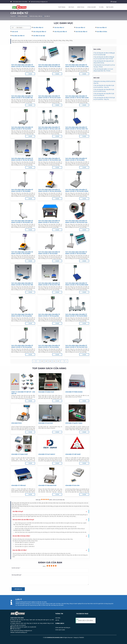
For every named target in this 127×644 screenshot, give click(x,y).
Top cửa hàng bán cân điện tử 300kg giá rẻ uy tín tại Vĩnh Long (77, 66)
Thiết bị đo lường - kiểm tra (36, 16)
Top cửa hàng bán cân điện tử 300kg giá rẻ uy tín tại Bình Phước (22, 190)
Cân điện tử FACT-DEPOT (47, 454)
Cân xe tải (15, 32)
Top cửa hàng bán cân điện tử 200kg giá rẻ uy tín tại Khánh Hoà (49, 346)
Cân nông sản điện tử (40, 32)
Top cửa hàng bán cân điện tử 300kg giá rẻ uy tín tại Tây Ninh (22, 159)
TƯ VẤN (101, 7)
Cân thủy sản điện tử (61, 32)
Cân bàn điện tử (59, 28)
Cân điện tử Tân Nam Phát (47, 485)
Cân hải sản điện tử (81, 32)
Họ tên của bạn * (50, 570)
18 (42, 361)
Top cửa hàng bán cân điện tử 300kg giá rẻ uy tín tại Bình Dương (76, 159)
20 (50, 361)
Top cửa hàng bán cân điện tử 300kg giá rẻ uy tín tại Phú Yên (22, 284)
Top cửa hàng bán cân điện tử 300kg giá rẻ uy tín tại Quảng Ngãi (22, 315)
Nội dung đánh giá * (50, 580)
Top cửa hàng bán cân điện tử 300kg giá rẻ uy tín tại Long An (49, 128)
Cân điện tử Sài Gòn (72, 485)
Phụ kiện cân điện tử (18, 36)
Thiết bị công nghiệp (22, 16)
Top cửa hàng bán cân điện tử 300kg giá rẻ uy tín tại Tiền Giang (77, 97)
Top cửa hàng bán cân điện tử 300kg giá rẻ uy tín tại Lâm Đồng (50, 190)
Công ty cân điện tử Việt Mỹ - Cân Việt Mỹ (23, 393)
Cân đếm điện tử (38, 28)
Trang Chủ (13, 16)
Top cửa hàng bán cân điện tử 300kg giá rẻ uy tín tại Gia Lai (49, 222)
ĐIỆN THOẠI (81, 7)
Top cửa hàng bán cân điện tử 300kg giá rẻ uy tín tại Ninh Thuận (49, 253)
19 (46, 361)
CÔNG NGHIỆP (92, 7)
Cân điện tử (47, 16)
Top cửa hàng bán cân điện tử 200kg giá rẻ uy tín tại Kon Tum (76, 346)
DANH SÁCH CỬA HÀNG (86, 620)
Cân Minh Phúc (17, 423)
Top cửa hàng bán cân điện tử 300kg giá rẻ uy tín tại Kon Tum (76, 222)
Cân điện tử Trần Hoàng (74, 392)
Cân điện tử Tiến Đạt (19, 485)
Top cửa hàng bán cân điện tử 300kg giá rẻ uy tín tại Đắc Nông (77, 190)
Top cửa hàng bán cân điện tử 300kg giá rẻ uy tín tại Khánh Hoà (76, 253)
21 (54, 361)
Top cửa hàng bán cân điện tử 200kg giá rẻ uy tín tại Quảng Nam (22, 346)
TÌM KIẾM (110, 7)
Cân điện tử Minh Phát (46, 392)
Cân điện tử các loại (39, 36)
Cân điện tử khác (102, 32)
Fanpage (114, 2)
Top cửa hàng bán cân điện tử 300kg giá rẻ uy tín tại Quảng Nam (49, 315)
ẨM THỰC (71, 7)
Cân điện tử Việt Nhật (73, 454)
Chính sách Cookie (60, 630)
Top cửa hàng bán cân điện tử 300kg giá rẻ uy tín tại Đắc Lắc (22, 222)
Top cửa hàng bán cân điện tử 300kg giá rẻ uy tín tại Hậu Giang (23, 66)
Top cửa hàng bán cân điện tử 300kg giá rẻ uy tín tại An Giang (49, 97)
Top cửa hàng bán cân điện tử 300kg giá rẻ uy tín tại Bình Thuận (22, 253)
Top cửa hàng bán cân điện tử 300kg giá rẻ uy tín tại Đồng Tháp (22, 128)
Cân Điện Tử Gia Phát (46, 423)
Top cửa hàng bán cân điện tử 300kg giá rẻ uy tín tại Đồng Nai (50, 159)
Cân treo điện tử (102, 28)
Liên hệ (57, 620)
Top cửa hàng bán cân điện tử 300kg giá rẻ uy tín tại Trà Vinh (49, 66)
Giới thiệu (58, 618)
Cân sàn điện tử (80, 28)
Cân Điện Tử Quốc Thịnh (74, 423)
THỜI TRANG (62, 7)
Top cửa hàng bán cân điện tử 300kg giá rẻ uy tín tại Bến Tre (22, 97)
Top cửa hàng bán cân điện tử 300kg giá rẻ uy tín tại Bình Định (77, 284)
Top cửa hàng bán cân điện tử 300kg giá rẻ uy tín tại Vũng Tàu (77, 128)
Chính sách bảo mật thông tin (63, 628)
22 (58, 361)
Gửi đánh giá (18, 589)
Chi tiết (30, 74)
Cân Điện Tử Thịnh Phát (19, 454)
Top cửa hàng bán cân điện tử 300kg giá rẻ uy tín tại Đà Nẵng (76, 315)
